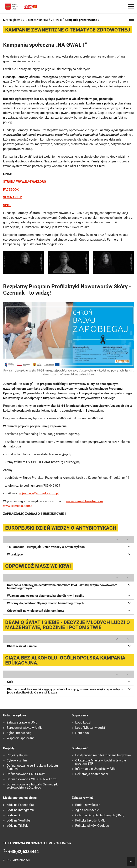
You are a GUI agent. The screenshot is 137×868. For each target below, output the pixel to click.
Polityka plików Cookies (92, 826)
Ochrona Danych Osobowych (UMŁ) (100, 815)
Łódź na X (13, 815)
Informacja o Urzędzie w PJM (95, 769)
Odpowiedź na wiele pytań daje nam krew (69, 610)
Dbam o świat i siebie (69, 646)
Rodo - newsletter (87, 805)
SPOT (7, 205)
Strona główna (13, 20)
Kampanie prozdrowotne (81, 20)
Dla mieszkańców (37, 20)
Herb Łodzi (83, 733)
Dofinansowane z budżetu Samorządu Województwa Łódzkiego (33, 786)
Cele (69, 681)
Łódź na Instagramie (21, 810)
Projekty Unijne (17, 755)
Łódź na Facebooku (20, 805)
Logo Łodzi (83, 723)
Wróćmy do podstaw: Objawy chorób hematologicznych (69, 603)
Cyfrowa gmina (17, 761)
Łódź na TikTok (17, 826)
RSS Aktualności (18, 860)
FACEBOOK (11, 190)
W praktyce (69, 554)
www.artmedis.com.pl (18, 506)
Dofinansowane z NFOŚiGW (26, 774)
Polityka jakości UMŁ (90, 821)
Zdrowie (56, 20)
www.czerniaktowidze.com (84, 501)
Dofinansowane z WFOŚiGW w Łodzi (32, 779)
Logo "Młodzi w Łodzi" (91, 728)
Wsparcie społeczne (21, 738)
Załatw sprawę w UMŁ (22, 723)
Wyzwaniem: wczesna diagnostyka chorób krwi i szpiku (69, 595)
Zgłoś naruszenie (87, 810)
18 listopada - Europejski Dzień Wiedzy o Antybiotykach (69, 546)
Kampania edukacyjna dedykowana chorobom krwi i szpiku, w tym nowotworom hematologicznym (69, 586)
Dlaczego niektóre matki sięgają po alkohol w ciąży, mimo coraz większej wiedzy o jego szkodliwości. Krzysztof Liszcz (69, 690)
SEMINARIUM (13, 197)
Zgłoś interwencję (19, 733)
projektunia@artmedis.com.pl (38, 493)
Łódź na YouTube (19, 821)
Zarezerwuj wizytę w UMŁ (24, 728)
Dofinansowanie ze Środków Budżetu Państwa (32, 767)
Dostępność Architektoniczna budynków (103, 755)
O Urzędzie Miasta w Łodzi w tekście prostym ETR (101, 762)
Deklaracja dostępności (92, 774)
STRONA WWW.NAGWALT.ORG (25, 182)
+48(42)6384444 (23, 852)
